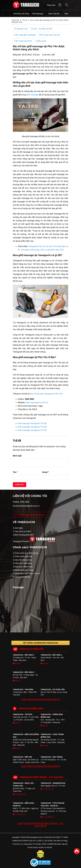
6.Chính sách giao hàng (23, 570)
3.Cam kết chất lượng (22, 560)
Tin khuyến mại (21, 29)
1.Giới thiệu (18, 528)
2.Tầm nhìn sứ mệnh (22, 531)
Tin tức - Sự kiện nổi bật (41, 29)
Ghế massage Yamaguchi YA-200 (32, 423)
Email (46, 472)
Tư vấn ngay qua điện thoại (30, 515)
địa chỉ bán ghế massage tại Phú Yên (46, 394)
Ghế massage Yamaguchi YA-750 (32, 430)
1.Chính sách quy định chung (25, 553)
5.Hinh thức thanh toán (23, 567)
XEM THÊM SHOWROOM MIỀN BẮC (40, 700)
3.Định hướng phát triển (23, 535)
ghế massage (32, 95)
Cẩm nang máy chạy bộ (49, 35)
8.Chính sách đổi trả (22, 577)
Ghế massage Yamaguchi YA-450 (32, 427)
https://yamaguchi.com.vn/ (37, 403)
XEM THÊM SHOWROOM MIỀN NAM (41, 766)
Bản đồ (16, 663)
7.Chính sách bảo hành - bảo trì (26, 573)
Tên (15, 472)
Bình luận (17, 456)
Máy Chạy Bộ (54, 14)
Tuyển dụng (41, 41)
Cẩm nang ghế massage (25, 35)
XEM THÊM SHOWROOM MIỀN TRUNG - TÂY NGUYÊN (40, 825)
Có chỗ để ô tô (19, 794)
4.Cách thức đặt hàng (22, 563)
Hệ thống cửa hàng (21, 14)
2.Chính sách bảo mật (22, 556)
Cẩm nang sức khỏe (23, 41)
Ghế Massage (38, 14)
